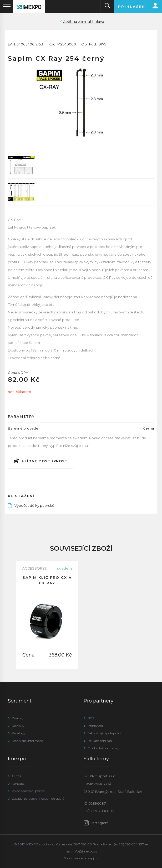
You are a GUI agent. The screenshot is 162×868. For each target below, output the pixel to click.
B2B (91, 718)
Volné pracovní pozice (28, 791)
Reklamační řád (100, 741)
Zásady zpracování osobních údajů (38, 799)
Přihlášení (95, 726)
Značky (18, 718)
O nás (16, 776)
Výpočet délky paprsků (31, 505)
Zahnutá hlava (91, 22)
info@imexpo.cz (85, 851)
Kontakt (18, 784)
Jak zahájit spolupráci (104, 733)
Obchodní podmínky (103, 748)
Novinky (18, 726)
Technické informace (27, 741)
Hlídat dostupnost (45, 461)
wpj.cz (93, 858)
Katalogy (19, 733)
